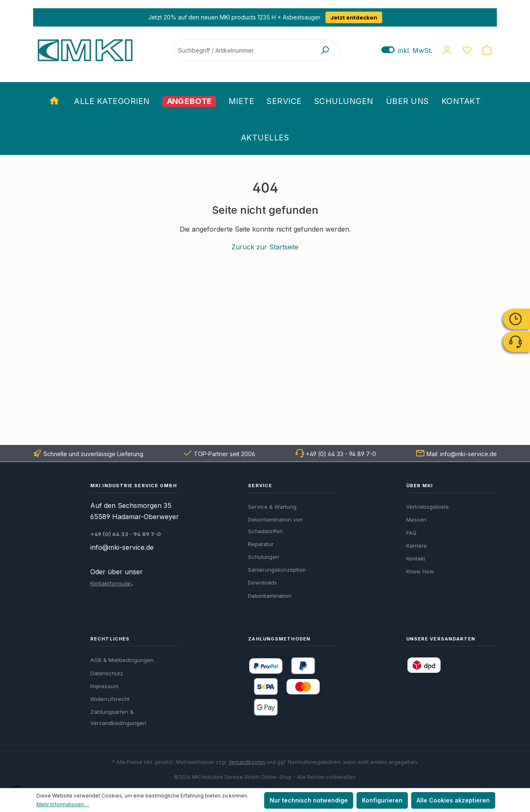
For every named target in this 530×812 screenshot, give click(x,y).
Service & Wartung (272, 507)
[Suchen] (325, 50)
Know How (420, 571)
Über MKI (420, 486)
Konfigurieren (382, 800)
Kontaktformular (111, 583)
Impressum (104, 686)
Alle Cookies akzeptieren (453, 800)
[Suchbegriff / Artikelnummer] (242, 50)
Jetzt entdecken (353, 17)
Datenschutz (107, 673)
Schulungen (264, 557)
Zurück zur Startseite (265, 247)
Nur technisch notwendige (309, 800)
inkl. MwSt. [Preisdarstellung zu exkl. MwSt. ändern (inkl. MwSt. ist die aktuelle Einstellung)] (407, 50)
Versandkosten (247, 762)
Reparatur (261, 544)
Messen (416, 520)
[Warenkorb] (487, 50)
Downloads (263, 582)
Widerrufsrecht (110, 699)
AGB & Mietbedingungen (122, 660)
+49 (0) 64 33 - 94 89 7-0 (341, 454)
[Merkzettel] (467, 50)
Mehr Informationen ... (63, 804)
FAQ (411, 533)
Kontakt (416, 558)
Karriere (417, 546)
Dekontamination (270, 596)
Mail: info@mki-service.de (462, 454)
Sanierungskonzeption (277, 570)
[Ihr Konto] (447, 50)
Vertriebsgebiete (428, 507)
